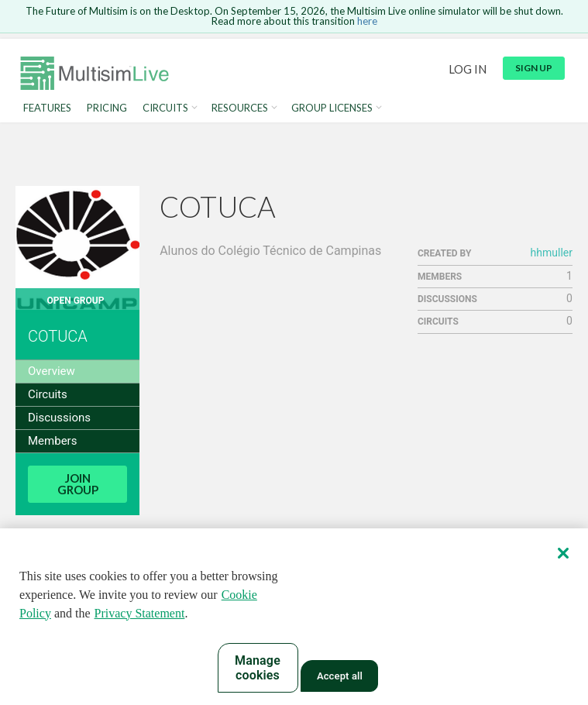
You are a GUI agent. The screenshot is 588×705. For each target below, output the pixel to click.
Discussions (59, 418)
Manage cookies (258, 669)
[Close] (563, 554)
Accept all (340, 677)
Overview (52, 371)
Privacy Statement (140, 614)
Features (47, 108)
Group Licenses (332, 108)
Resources (240, 108)
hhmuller (552, 253)
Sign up (534, 68)
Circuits (165, 108)
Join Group (78, 484)
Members (52, 441)
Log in (468, 69)
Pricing (107, 108)
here (367, 21)
